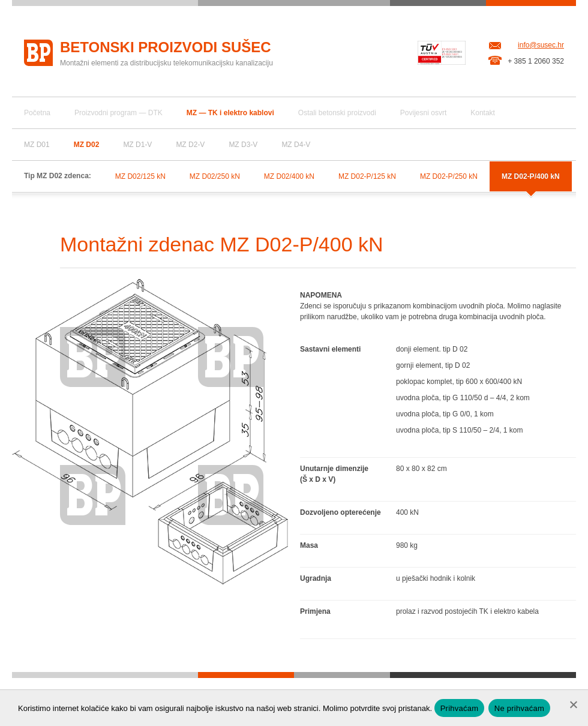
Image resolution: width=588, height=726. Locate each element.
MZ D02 (87, 145)
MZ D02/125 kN (140, 176)
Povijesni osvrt (423, 113)
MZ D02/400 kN (289, 176)
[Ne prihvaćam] (573, 704)
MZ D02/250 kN (215, 176)
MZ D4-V (296, 145)
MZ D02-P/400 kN (531, 176)
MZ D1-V (137, 145)
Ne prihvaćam (519, 708)
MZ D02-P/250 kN (449, 176)
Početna (37, 113)
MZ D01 (37, 145)
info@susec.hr (541, 45)
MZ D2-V (190, 145)
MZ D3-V (243, 145)
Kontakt (483, 113)
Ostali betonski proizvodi (337, 113)
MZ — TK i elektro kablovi (230, 113)
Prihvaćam (460, 708)
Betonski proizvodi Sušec (166, 47)
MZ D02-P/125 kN (367, 176)
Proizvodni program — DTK (118, 113)
